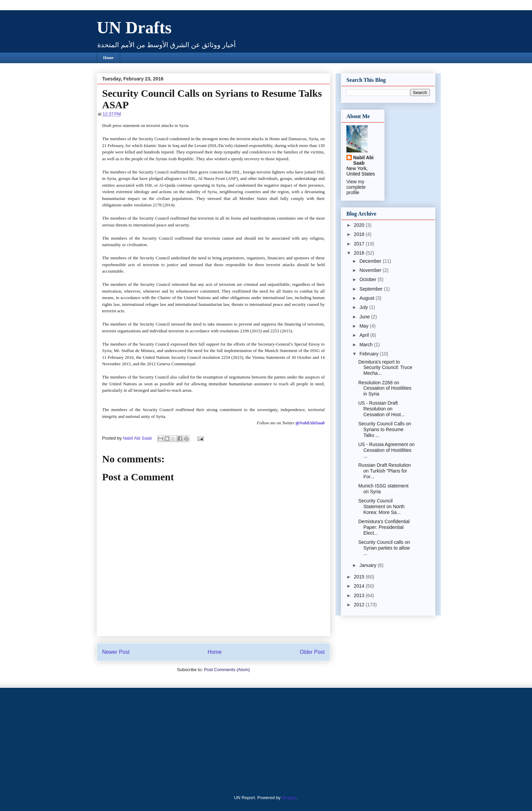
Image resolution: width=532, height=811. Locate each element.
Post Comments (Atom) (227, 670)
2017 (360, 244)
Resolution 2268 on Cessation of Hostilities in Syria (385, 388)
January (368, 565)
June (365, 317)
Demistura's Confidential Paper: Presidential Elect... (384, 527)
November (371, 270)
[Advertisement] (139, 740)
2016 (360, 253)
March (367, 345)
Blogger (289, 798)
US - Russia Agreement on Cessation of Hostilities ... (386, 450)
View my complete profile (356, 187)
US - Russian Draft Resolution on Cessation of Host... (382, 409)
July (364, 307)
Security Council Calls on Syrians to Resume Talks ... (385, 429)
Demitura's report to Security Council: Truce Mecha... (385, 368)
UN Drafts (134, 27)
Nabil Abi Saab (363, 160)
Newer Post (116, 652)
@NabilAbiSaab (310, 423)
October (368, 279)
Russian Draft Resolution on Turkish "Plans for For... (385, 471)
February (369, 354)
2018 (360, 234)
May (364, 326)
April (365, 335)
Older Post (312, 652)
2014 (360, 586)
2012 (360, 605)
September (372, 289)
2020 (360, 225)
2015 (360, 577)
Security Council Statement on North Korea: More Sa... (381, 506)
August (367, 298)
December (371, 261)
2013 (360, 595)
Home (108, 58)
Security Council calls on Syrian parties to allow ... (384, 548)
